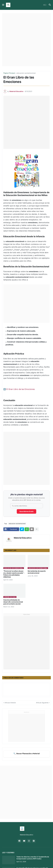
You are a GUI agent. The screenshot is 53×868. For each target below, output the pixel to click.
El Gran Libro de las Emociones (21, 389)
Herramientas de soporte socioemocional (37, 572)
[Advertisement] (26, 40)
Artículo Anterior (10, 703)
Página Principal (9, 73)
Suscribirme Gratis (26, 511)
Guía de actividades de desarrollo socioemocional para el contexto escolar (13, 602)
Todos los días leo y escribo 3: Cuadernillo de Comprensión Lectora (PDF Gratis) (33, 858)
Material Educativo (23, 538)
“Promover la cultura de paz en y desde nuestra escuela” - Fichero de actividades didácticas (14, 574)
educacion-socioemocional (26, 73)
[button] (3, 5)
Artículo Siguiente (42, 703)
